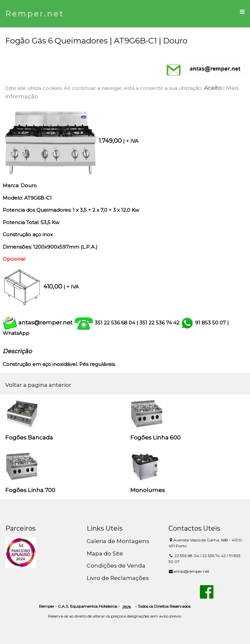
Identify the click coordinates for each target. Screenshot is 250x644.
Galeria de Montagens (118, 541)
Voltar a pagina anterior (38, 385)
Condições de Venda (116, 566)
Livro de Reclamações (118, 578)
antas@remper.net (45, 322)
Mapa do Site (105, 553)
